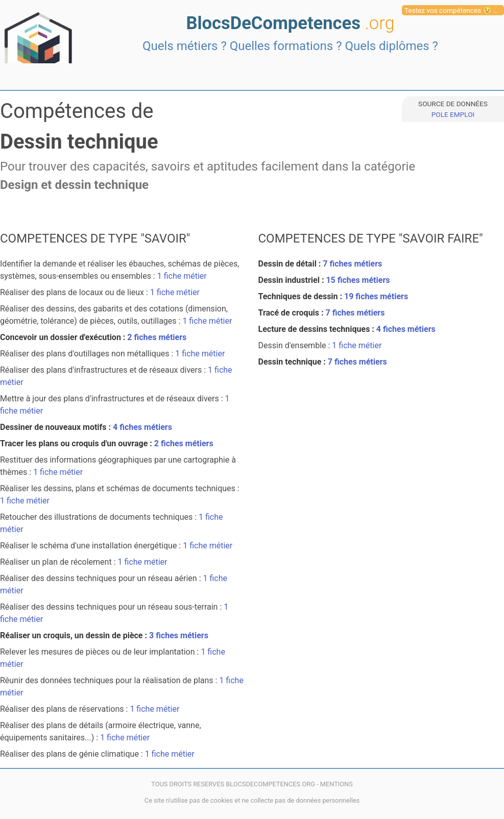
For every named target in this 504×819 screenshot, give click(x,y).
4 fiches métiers (142, 427)
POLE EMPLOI (453, 114)
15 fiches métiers (358, 280)
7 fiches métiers (352, 264)
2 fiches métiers (157, 337)
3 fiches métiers (179, 635)
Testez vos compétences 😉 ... (452, 10)
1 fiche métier (182, 276)
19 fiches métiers (376, 296)
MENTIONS (337, 784)
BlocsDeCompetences (290, 23)
